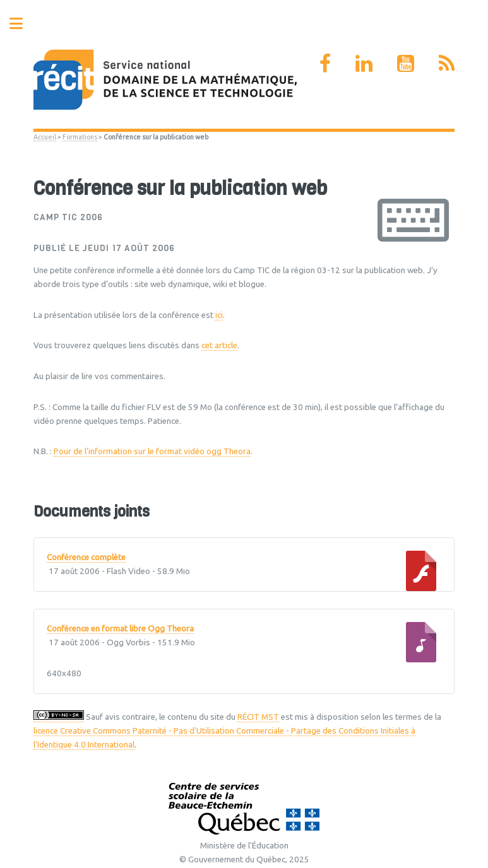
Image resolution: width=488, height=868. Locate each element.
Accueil (45, 137)
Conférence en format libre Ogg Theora (120, 629)
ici (219, 315)
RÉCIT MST (258, 717)
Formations (80, 137)
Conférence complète (86, 558)
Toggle (23, 24)
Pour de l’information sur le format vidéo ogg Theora (152, 451)
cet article (219, 345)
